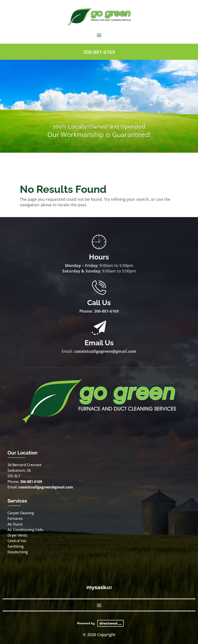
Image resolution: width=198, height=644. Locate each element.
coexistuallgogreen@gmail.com (105, 351)
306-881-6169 (99, 52)
